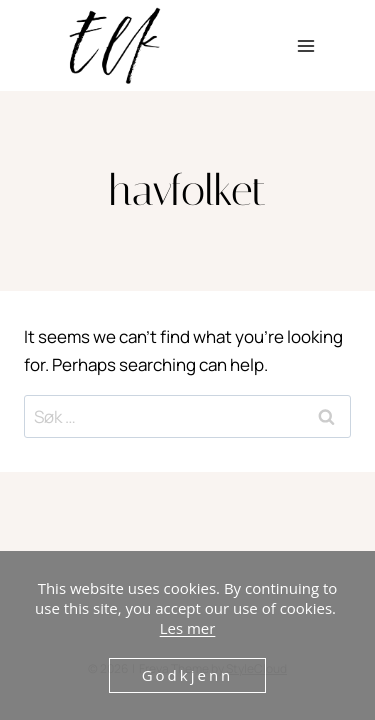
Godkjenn (188, 675)
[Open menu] (305, 45)
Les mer (188, 628)
